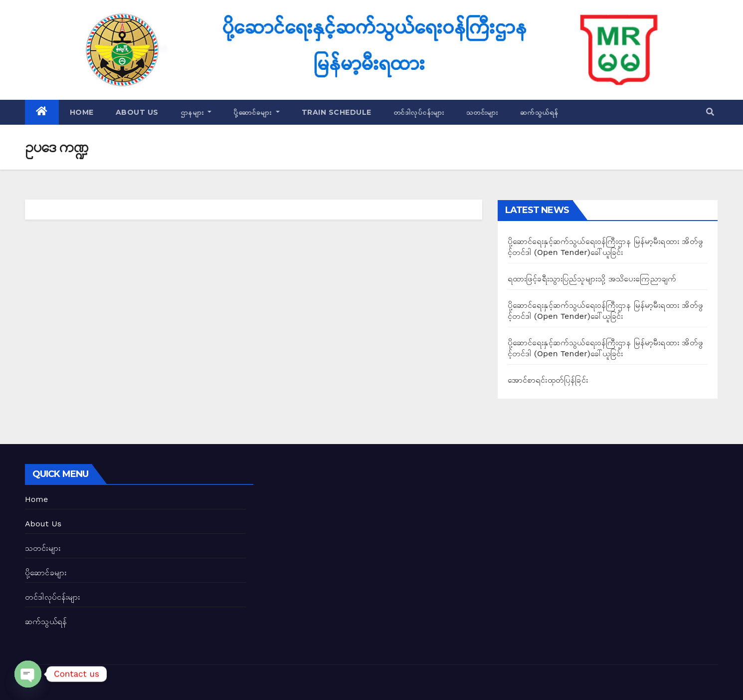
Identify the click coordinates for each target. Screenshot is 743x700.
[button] (710, 112)
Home (82, 112)
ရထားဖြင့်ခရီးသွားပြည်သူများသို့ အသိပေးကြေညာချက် (592, 279)
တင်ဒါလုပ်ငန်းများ (419, 112)
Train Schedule (337, 112)
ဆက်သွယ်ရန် (539, 112)
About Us (137, 112)
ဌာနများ (196, 112)
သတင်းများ (482, 112)
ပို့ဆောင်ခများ (257, 112)
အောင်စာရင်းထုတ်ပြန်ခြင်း (548, 380)
